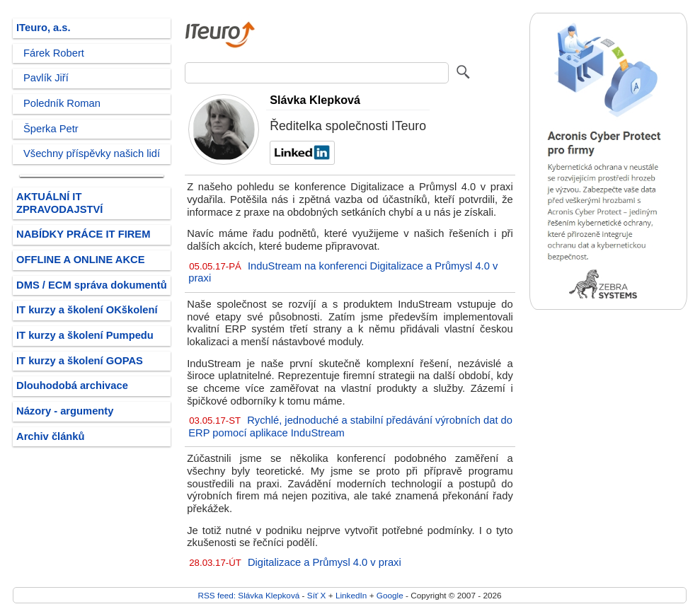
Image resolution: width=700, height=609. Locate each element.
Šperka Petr (51, 129)
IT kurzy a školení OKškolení (87, 310)
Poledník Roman (62, 103)
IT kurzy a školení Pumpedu (85, 335)
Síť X (317, 595)
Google (390, 595)
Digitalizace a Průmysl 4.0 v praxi (325, 562)
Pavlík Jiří (46, 78)
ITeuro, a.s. (44, 28)
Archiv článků (51, 436)
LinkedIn (351, 595)
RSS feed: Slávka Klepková (248, 595)
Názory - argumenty (65, 411)
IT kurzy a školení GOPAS (80, 361)
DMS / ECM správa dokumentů (92, 285)
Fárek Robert (54, 53)
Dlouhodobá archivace (72, 385)
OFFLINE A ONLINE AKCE (81, 260)
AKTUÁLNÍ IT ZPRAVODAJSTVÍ (59, 203)
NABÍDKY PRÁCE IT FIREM (83, 234)
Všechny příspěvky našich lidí (92, 153)
